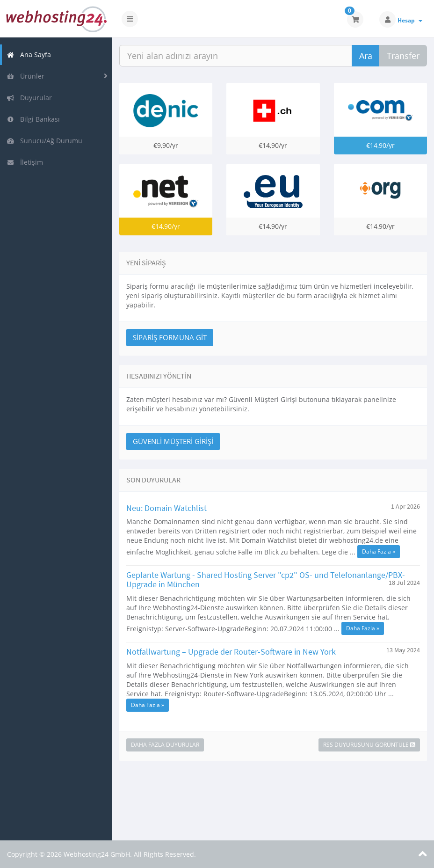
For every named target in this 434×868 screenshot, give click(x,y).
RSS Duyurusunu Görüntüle (369, 745)
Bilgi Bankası (33, 119)
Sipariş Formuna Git (170, 337)
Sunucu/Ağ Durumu (44, 141)
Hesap (410, 20)
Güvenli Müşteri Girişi (173, 441)
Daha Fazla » (379, 551)
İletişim (25, 162)
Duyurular (29, 98)
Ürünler (25, 76)
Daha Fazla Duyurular (165, 745)
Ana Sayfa (29, 55)
